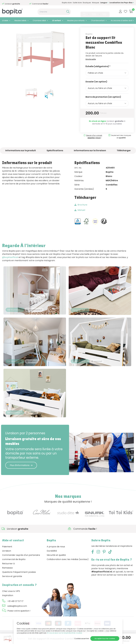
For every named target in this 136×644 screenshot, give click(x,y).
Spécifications (55, 156)
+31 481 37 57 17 (86, 9)
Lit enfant (57, 20)
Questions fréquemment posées (19, 582)
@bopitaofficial (10, 263)
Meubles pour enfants (76, 20)
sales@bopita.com (102, 9)
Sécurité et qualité (56, 565)
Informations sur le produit (21, 156)
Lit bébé (5, 20)
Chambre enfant (98, 20)
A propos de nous (56, 556)
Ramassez (7, 578)
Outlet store (77, 3)
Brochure (81, 210)
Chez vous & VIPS (11, 601)
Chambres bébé (39, 20)
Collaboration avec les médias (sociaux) (68, 569)
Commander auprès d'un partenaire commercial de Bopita (21, 567)
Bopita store (67, 3)
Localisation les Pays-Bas (122, 3)
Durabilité (52, 561)
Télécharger (124, 156)
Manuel (80, 215)
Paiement (7, 556)
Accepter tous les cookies (105, 638)
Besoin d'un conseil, (17, 3)
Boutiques (87, 3)
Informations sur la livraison (90, 156)
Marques (96, 3)
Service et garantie (12, 586)
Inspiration (8, 605)
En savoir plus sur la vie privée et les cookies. (65, 633)
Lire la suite (91, 65)
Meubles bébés (20, 20)
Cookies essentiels (82, 638)
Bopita (89, 39)
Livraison (7, 561)
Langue (104, 3)
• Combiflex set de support (32, 27)
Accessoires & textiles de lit (122, 20)
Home (5, 27)
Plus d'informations (21, 475)
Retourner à (8, 573)
